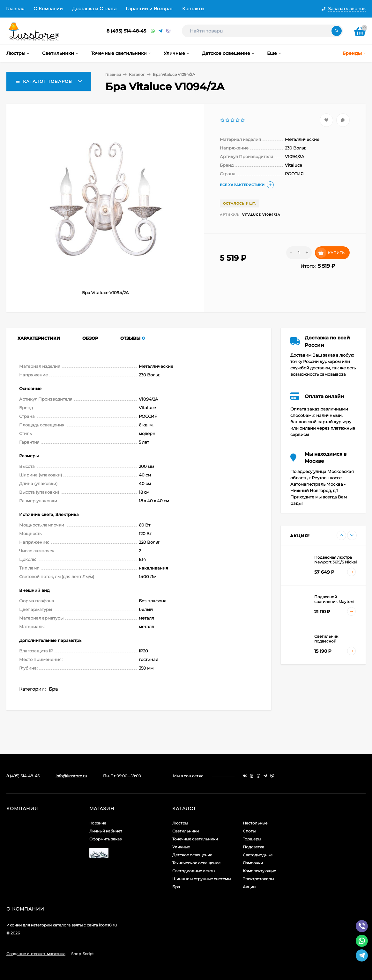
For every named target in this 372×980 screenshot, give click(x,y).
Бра (53, 689)
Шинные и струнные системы (201, 879)
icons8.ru (108, 925)
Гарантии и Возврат (149, 9)
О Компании (48, 9)
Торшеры (252, 839)
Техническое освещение (196, 863)
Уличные (181, 847)
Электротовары (258, 879)
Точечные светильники (195, 839)
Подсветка (253, 847)
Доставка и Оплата (94, 9)
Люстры (180, 823)
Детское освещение (192, 855)
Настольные (255, 823)
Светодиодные (258, 855)
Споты (249, 831)
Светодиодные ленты (194, 871)
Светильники (186, 831)
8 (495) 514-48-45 (126, 31)
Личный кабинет (106, 831)
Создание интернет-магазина (36, 954)
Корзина (98, 823)
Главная (15, 9)
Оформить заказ (105, 839)
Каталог (137, 74)
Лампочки (253, 863)
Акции (249, 887)
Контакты (193, 9)
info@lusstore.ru (71, 776)
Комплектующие (259, 871)
